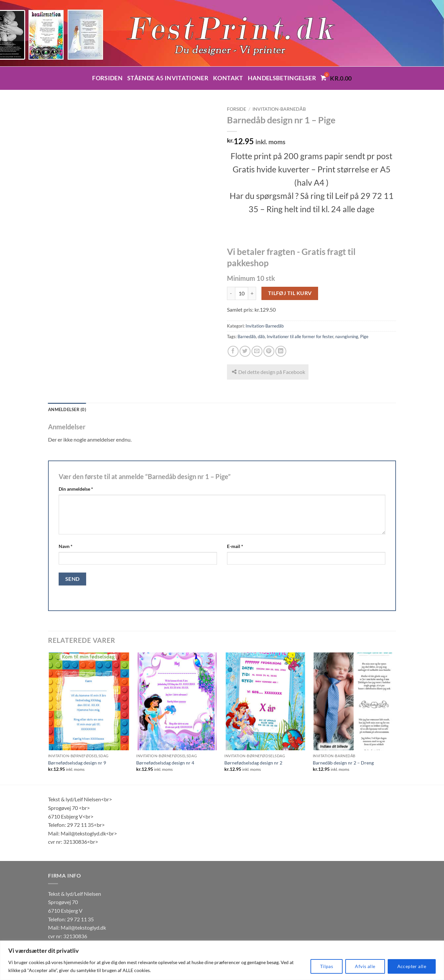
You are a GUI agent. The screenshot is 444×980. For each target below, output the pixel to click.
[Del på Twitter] (245, 351)
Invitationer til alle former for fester (300, 337)
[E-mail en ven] (257, 351)
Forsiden (107, 78)
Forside (237, 109)
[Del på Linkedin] (281, 351)
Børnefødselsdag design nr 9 (77, 763)
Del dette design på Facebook (269, 372)
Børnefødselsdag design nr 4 (165, 763)
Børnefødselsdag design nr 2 (253, 763)
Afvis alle (365, 966)
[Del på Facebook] (233, 351)
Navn (66, 546)
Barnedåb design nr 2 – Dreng (343, 763)
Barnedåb (247, 337)
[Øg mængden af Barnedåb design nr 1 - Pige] (252, 293)
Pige (364, 337)
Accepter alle (412, 966)
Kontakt (228, 78)
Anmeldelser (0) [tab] (67, 409)
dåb (261, 337)
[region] (222, 960)
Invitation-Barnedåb (279, 109)
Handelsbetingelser (282, 78)
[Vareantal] (242, 293)
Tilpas (327, 966)
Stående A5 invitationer (168, 78)
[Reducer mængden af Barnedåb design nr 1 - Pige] (231, 293)
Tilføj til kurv (290, 293)
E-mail (235, 546)
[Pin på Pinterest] (269, 351)
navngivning (347, 337)
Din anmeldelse (76, 489)
